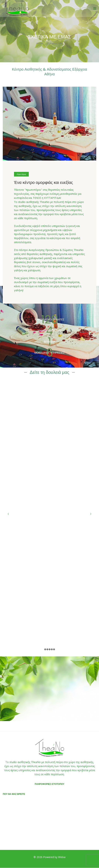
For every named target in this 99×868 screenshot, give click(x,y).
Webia (62, 857)
